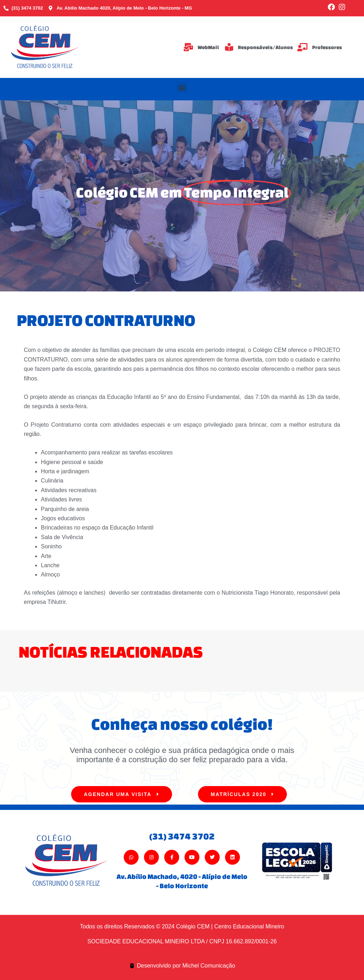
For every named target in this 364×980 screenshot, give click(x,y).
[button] (182, 87)
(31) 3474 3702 (182, 836)
